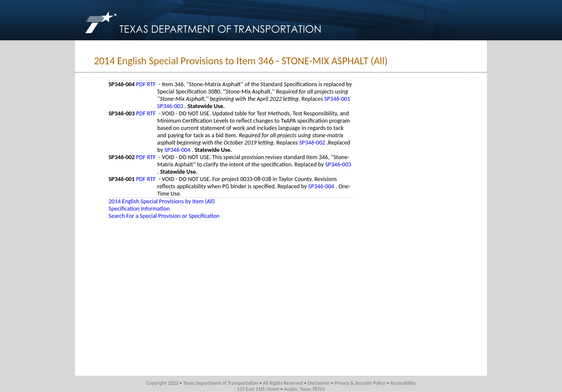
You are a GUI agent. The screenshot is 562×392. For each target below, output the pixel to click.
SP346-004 (178, 150)
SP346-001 (337, 99)
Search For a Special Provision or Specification (164, 216)
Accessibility (403, 383)
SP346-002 (313, 143)
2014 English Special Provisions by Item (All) (162, 201)
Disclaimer (319, 383)
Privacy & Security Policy (360, 383)
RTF (152, 84)
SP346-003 (171, 106)
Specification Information (139, 209)
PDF (141, 84)
